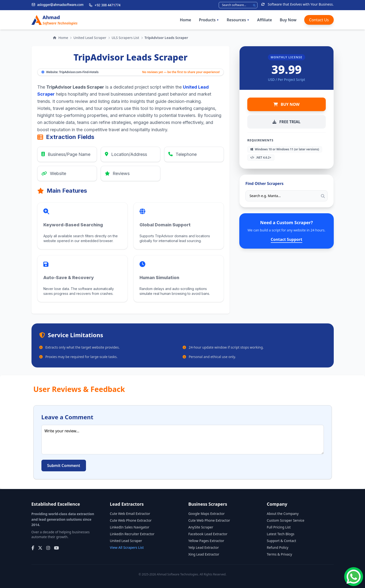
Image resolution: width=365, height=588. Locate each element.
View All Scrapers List (127, 547)
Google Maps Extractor (207, 514)
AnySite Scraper (201, 527)
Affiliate (264, 20)
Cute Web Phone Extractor (131, 520)
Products (209, 20)
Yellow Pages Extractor (206, 541)
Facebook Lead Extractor (208, 534)
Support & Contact (282, 541)
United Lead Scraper (90, 38)
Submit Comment (64, 466)
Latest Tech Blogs (281, 534)
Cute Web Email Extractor (130, 514)
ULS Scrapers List (125, 38)
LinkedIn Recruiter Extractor (132, 534)
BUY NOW (287, 104)
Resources (238, 20)
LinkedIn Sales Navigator (130, 527)
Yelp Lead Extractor (204, 547)
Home (185, 20)
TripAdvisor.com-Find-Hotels (79, 72)
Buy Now (288, 20)
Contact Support (287, 239)
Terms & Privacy (280, 554)
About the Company (283, 514)
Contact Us (319, 20)
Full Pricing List (279, 527)
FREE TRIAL (286, 122)
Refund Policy (278, 547)
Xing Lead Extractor (204, 554)
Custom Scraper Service (286, 520)
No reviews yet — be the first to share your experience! (181, 72)
